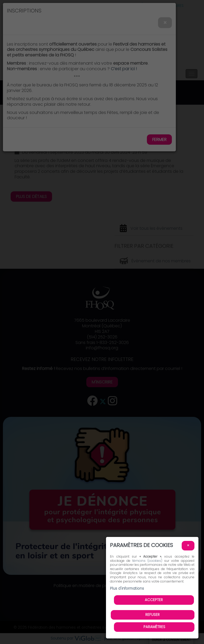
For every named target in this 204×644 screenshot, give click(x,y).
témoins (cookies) (147, 561)
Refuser (152, 615)
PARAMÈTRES (154, 627)
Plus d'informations (127, 588)
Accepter (154, 600)
